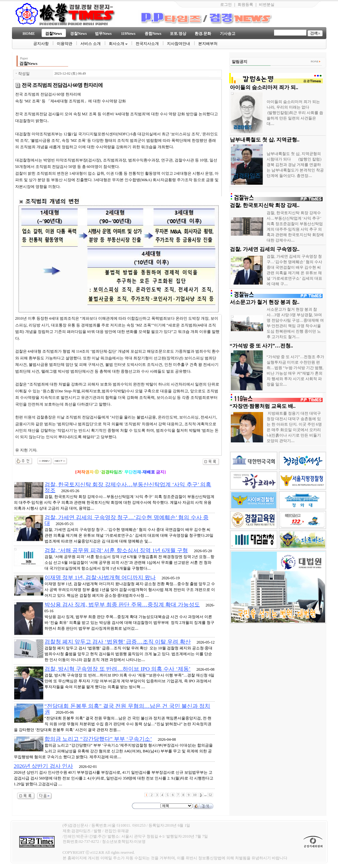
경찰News (78, 34)
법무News (103, 34)
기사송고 (228, 34)
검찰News (53, 34)
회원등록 (245, 5)
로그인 (226, 5)
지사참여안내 (179, 44)
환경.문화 (203, 34)
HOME (29, 34)
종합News (153, 34)
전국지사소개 (147, 44)
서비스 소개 (91, 44)
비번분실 (267, 5)
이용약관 (65, 44)
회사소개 (118, 44)
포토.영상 (178, 34)
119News (128, 34)
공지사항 (41, 44)
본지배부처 (208, 44)
